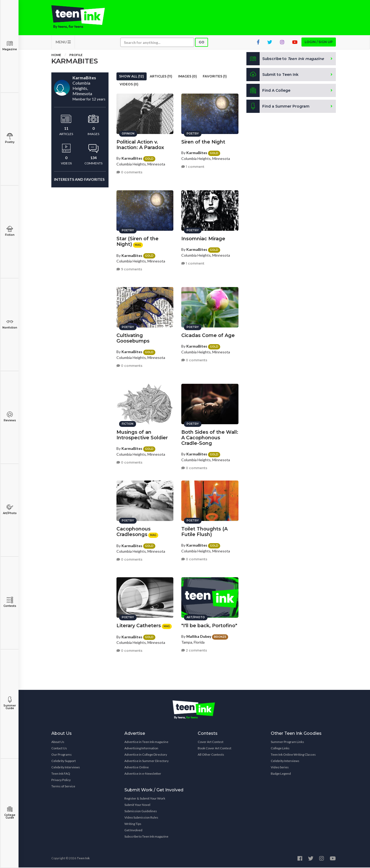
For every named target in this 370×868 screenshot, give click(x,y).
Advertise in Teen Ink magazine (146, 742)
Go (202, 43)
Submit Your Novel (137, 805)
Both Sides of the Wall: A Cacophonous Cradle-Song (210, 437)
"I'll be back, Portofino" (209, 625)
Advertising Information (141, 749)
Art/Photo (10, 509)
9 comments (129, 269)
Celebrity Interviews (66, 768)
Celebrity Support (64, 761)
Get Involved (133, 831)
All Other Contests (211, 755)
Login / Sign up (319, 42)
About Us (58, 742)
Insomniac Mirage (203, 238)
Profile (76, 55)
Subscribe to (285, 59)
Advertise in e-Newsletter (143, 774)
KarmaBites (132, 158)
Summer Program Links (287, 742)
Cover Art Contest (211, 742)
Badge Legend (281, 774)
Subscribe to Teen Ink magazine (146, 837)
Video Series (280, 768)
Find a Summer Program (278, 107)
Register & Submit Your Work (145, 799)
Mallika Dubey (199, 636)
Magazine (10, 46)
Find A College (269, 91)
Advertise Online (137, 768)
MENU (63, 42)
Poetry (10, 138)
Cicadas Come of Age (208, 335)
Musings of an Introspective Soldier (142, 435)
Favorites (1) (215, 77)
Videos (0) (129, 85)
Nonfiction (10, 324)
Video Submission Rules (141, 818)
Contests (10, 602)
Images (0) (188, 77)
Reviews (10, 417)
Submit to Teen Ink (273, 75)
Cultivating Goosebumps (133, 338)
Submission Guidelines (141, 812)
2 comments (194, 650)
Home (56, 55)
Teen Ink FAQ (61, 774)
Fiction (10, 231)
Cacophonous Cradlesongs (134, 531)
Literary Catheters (139, 625)
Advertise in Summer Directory (146, 761)
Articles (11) (161, 77)
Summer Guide (10, 703)
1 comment (193, 166)
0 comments (129, 172)
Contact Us (59, 749)
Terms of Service (63, 787)
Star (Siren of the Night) (137, 241)
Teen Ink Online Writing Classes (293, 755)
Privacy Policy (61, 780)
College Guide (10, 813)
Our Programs (62, 755)
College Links (280, 749)
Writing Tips (133, 824)
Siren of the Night (203, 142)
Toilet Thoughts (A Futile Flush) (204, 531)
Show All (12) (132, 77)
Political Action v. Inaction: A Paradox (140, 144)
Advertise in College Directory (146, 755)
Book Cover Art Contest (215, 749)
